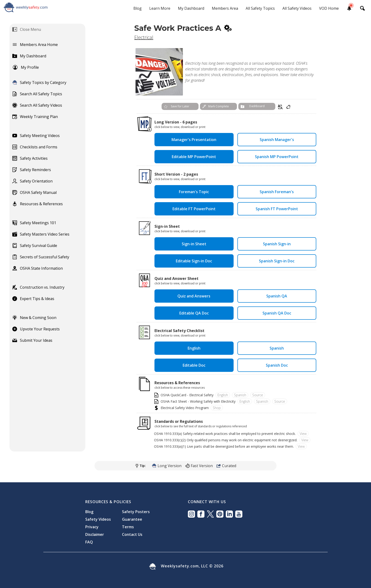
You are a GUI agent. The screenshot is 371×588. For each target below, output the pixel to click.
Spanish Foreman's (277, 192)
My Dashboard (191, 8)
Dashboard (257, 106)
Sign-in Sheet (194, 244)
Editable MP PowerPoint (194, 157)
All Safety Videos (297, 8)
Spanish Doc (277, 365)
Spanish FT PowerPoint (277, 209)
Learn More (160, 8)
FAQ (89, 542)
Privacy (92, 527)
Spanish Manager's (277, 140)
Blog (138, 8)
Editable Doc (194, 365)
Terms (128, 527)
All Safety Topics (260, 8)
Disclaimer (95, 534)
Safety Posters (136, 512)
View (303, 434)
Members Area (225, 8)
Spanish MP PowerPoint (277, 157)
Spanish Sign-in (277, 244)
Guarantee (132, 519)
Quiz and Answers (194, 296)
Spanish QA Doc (277, 313)
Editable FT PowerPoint (194, 209)
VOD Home (329, 8)
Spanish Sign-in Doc (277, 261)
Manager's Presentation (194, 140)
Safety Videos (98, 519)
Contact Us (132, 534)
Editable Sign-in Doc (194, 261)
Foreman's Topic (194, 192)
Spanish (277, 348)
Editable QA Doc (194, 313)
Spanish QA (277, 296)
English (194, 348)
